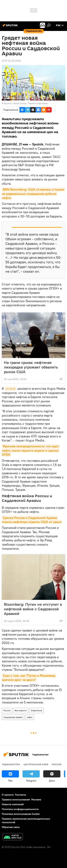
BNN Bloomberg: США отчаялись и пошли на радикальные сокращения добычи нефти (33, 194)
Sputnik (8, 103)
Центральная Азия (36, 764)
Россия (7, 710)
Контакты (21, 795)
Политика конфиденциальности (20, 809)
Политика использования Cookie (21, 814)
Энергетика (37, 710)
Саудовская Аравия (13, 717)
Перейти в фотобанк (38, 103)
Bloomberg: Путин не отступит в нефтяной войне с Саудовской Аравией (33, 609)
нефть (30, 717)
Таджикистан (11, 764)
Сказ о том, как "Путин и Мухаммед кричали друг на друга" (29, 678)
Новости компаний (13, 804)
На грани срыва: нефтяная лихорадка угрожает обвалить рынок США (31, 367)
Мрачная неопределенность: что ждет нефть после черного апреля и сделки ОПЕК (31, 450)
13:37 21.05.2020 (11, 61)
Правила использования (16, 799)
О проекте (8, 795)
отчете (10, 389)
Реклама (36, 799)
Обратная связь (11, 827)
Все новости (21, 710)
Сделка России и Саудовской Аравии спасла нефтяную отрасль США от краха (32, 520)
